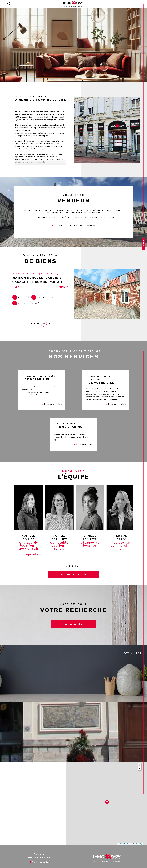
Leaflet (120, 844)
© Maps (127, 844)
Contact (143, 244)
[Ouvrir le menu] (133, 4)
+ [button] (140, 765)
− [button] (140, 768)
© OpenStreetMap (137, 844)
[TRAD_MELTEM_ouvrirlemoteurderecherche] (9, 4)
